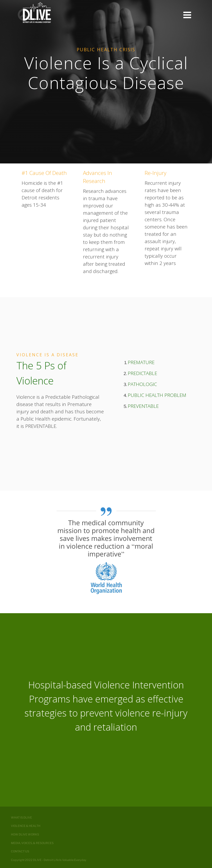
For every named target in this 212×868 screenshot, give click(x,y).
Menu (187, 15)
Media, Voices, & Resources (32, 843)
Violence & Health (26, 826)
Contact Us (20, 851)
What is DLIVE (21, 818)
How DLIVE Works (25, 834)
